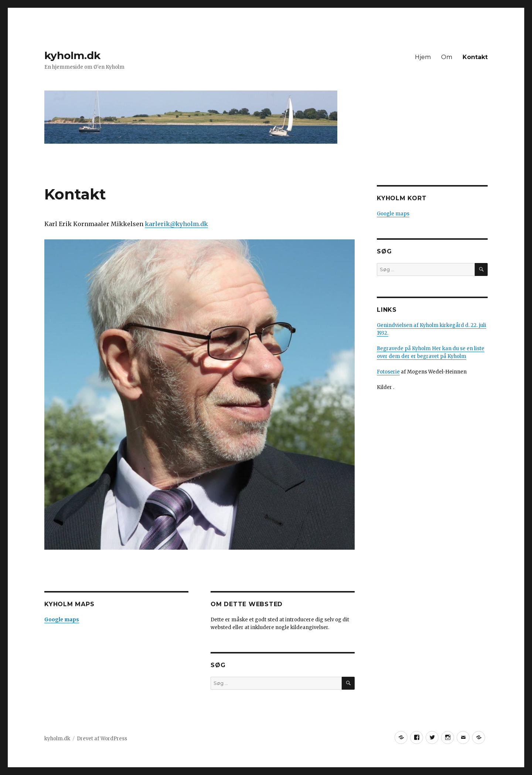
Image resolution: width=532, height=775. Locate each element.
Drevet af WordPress (102, 739)
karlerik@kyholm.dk (176, 224)
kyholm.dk (72, 55)
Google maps (393, 214)
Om (447, 57)
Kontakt (475, 57)
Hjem (423, 57)
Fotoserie (388, 372)
